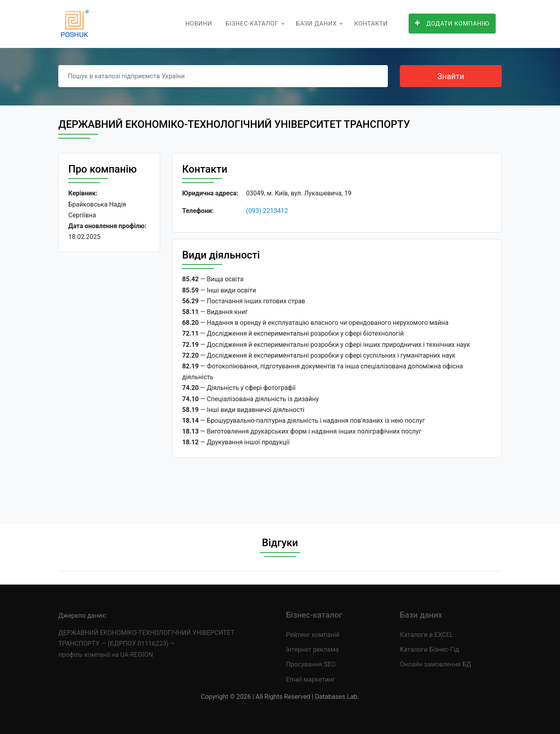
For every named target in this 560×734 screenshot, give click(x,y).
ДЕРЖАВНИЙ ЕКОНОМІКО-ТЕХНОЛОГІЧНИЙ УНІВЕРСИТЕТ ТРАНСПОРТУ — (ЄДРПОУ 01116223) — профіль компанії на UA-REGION (146, 643)
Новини (199, 24)
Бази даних (316, 24)
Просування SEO (311, 664)
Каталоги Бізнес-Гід (429, 649)
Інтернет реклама (312, 649)
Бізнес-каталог (252, 24)
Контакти (371, 24)
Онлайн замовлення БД (436, 664)
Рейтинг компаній (313, 635)
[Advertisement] (109, 382)
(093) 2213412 (267, 211)
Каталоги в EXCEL (427, 635)
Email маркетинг (311, 679)
